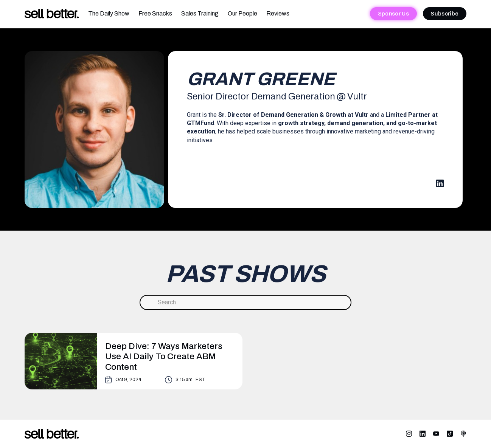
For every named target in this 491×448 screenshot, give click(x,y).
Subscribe (444, 14)
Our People (242, 13)
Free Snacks (155, 13)
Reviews (278, 13)
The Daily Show (109, 13)
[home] (52, 14)
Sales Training (200, 13)
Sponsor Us (393, 14)
